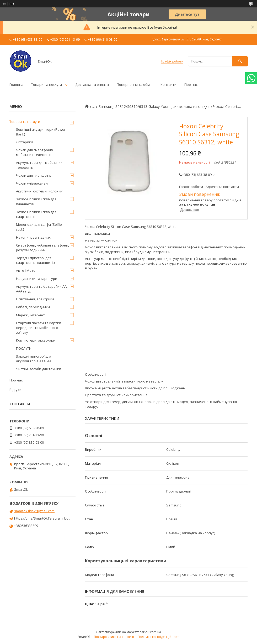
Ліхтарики (25, 142)
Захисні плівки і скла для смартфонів (36, 214)
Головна (16, 85)
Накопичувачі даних (33, 237)
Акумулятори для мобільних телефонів (39, 165)
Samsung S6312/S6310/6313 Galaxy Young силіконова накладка (154, 107)
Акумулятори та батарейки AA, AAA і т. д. (42, 289)
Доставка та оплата (92, 85)
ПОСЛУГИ (24, 348)
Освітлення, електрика (35, 299)
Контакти (168, 85)
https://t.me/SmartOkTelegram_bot (42, 518)
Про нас (191, 85)
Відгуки (15, 390)
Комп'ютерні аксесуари (36, 340)
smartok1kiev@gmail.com (34, 511)
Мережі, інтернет (30, 315)
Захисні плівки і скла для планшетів (36, 201)
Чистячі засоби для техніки (39, 369)
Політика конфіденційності (159, 637)
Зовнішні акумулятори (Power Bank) (41, 132)
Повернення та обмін (135, 85)
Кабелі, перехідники (33, 307)
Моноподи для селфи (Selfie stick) (39, 227)
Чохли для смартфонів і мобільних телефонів (35, 152)
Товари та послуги (47, 85)
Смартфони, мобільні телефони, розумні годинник (42, 248)
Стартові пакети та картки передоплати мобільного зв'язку (39, 328)
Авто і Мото (26, 270)
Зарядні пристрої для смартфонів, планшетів (35, 260)
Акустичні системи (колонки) (40, 191)
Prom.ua (155, 632)
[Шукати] (240, 61)
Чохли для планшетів (34, 175)
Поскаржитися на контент (114, 637)
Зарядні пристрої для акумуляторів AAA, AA (34, 359)
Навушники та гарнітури (37, 279)
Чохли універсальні (32, 183)
